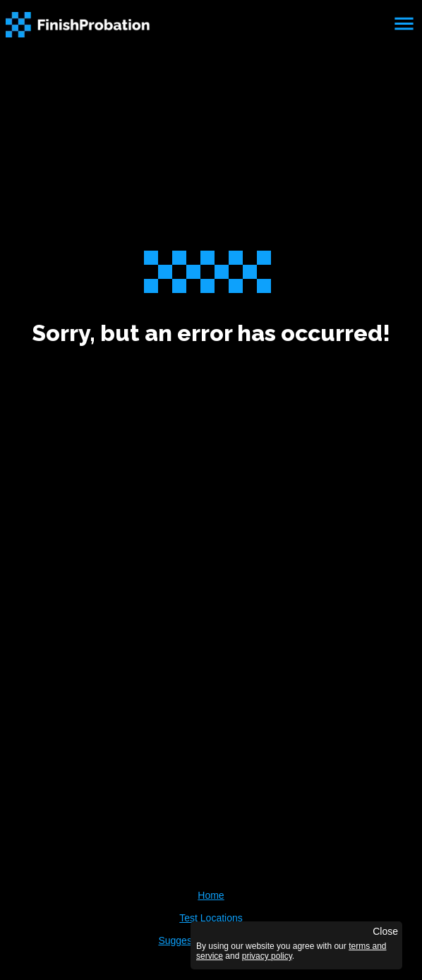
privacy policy (267, 956)
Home (211, 895)
